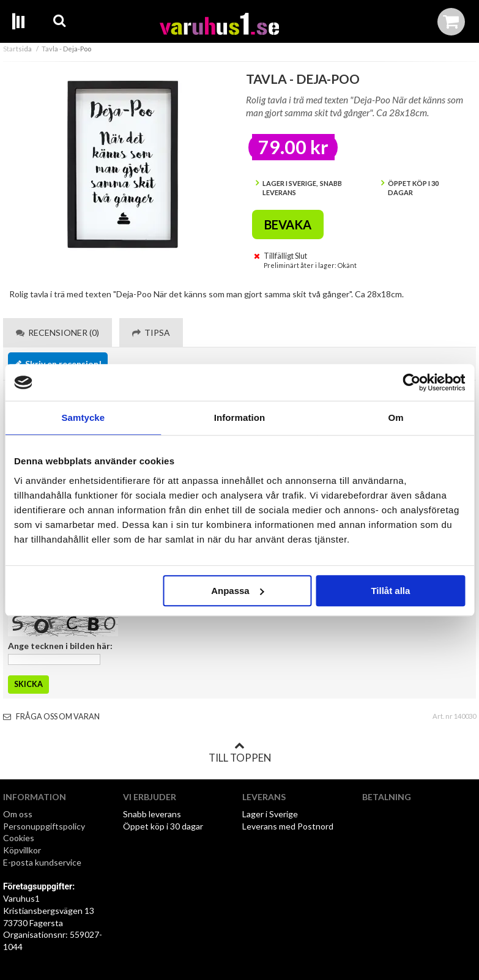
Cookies (19, 838)
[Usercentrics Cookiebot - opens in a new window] (411, 382)
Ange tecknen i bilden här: (60, 646)
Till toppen (240, 752)
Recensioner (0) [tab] (58, 332)
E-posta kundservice (43, 862)
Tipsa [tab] (151, 332)
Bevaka (288, 225)
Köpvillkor (22, 850)
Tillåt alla (390, 591)
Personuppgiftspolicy (44, 826)
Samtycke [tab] (83, 418)
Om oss (18, 814)
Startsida (17, 49)
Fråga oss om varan (51, 717)
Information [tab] (240, 418)
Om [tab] (396, 418)
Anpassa (238, 591)
